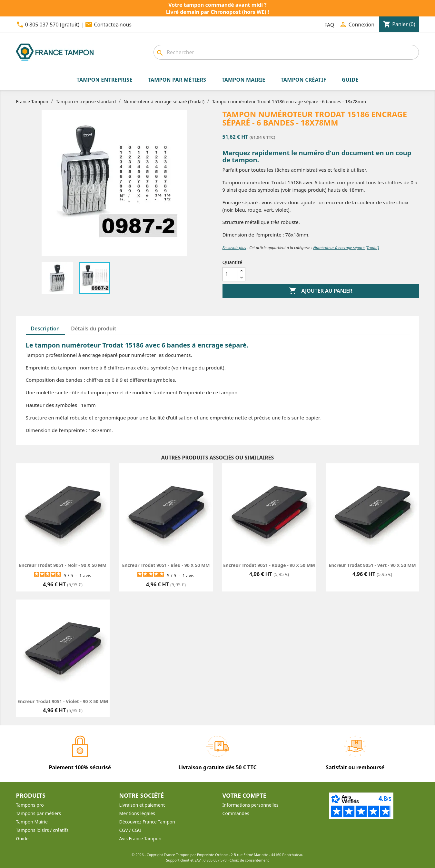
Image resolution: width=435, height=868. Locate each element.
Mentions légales (137, 813)
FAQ (329, 25)
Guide (22, 838)
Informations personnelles (251, 805)
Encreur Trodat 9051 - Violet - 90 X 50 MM (63, 701)
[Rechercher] (286, 52)
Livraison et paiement (142, 805)
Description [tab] (45, 328)
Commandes (236, 813)
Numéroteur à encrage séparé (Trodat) (346, 248)
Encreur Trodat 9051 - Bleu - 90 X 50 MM (166, 565)
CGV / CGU (130, 830)
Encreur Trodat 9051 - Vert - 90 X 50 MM (372, 565)
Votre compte (244, 795)
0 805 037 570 (215, 860)
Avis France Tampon (140, 838)
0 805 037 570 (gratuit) (52, 25)
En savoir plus (234, 248)
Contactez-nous (113, 25)
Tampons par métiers (39, 813)
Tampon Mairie (32, 822)
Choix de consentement (249, 860)
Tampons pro (30, 805)
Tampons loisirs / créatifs (42, 830)
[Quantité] (230, 274)
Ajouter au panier (321, 291)
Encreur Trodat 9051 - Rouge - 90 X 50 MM (269, 565)
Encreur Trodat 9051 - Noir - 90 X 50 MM (63, 565)
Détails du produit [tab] (94, 328)
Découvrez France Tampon (147, 822)
